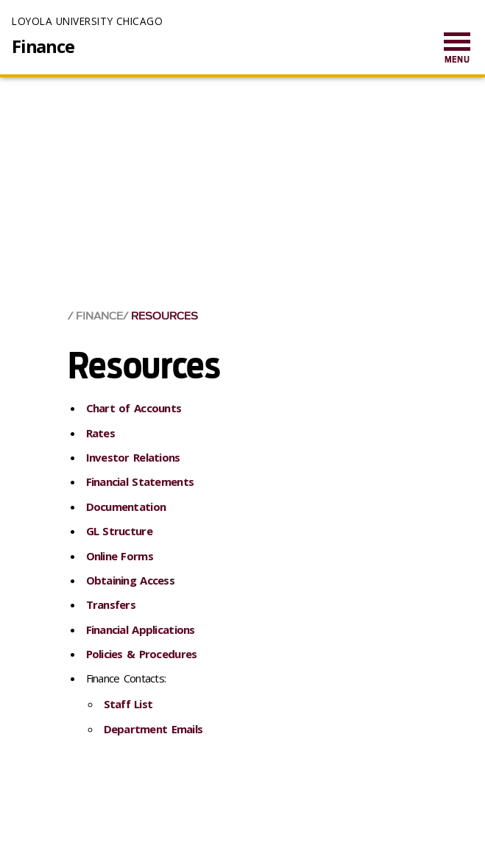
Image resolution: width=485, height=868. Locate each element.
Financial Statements (140, 481)
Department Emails (153, 729)
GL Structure (119, 531)
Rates (100, 433)
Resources (164, 316)
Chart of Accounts (134, 408)
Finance (43, 46)
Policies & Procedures (142, 654)
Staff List (128, 704)
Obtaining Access (130, 580)
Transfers (111, 604)
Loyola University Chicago (87, 21)
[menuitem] (457, 49)
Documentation (126, 507)
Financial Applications (141, 629)
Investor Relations (133, 457)
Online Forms (120, 556)
